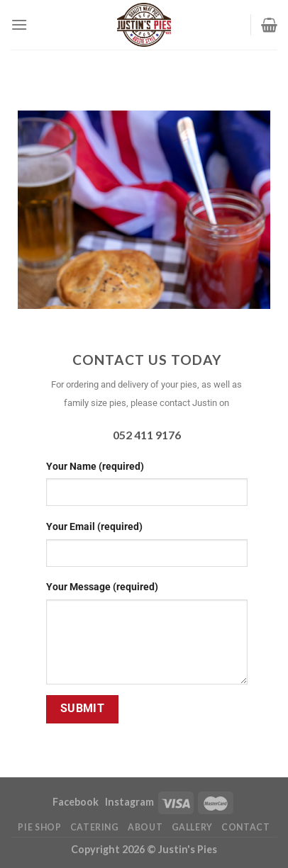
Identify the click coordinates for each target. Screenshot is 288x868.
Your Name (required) (95, 467)
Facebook (77, 802)
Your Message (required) (102, 587)
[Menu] (19, 24)
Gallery (192, 827)
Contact (245, 827)
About (145, 827)
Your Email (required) (94, 527)
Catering (95, 827)
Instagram (129, 802)
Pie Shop (39, 827)
